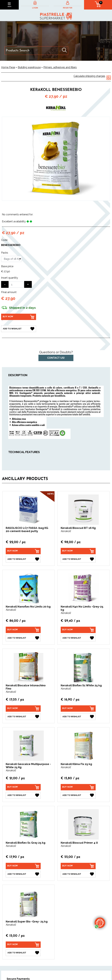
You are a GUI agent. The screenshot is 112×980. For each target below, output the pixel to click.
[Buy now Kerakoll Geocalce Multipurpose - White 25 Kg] (23, 787)
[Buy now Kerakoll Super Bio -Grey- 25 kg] (23, 945)
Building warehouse (29, 67)
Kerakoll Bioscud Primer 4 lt (79, 843)
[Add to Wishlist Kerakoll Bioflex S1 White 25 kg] (78, 717)
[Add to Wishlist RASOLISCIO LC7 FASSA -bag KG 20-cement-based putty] (23, 559)
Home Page (8, 67)
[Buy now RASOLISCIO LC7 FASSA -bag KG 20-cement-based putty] (23, 551)
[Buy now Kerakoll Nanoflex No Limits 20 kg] (23, 630)
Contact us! (56, 358)
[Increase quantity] (28, 284)
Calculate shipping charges (89, 76)
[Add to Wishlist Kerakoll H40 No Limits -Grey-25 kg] (78, 638)
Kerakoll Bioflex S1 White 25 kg (81, 685)
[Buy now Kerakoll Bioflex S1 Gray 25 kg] (23, 866)
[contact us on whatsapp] (100, 923)
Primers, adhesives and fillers (60, 67)
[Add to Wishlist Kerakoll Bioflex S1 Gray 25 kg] (23, 874)
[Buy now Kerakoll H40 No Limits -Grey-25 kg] (78, 630)
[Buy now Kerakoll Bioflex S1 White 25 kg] (78, 709)
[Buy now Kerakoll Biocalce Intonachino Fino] (23, 709)
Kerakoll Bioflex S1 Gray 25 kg (25, 843)
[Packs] (11, 259)
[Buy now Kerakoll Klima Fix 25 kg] (78, 787)
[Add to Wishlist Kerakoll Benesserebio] (19, 329)
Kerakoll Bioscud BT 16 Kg (78, 528)
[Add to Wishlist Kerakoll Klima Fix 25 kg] (78, 795)
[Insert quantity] (16, 285)
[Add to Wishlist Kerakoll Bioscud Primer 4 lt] (78, 874)
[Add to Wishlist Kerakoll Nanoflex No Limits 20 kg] (23, 638)
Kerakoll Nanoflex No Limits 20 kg (28, 607)
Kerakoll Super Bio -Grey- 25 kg (27, 921)
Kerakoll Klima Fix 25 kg (76, 764)
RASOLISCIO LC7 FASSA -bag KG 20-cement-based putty (27, 529)
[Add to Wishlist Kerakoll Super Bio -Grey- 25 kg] (23, 953)
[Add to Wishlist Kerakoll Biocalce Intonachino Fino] (23, 717)
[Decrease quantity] (5, 284)
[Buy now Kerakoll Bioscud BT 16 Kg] (78, 551)
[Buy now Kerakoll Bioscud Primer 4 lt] (78, 866)
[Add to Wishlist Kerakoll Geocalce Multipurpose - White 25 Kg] (23, 795)
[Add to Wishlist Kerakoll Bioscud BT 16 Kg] (78, 559)
